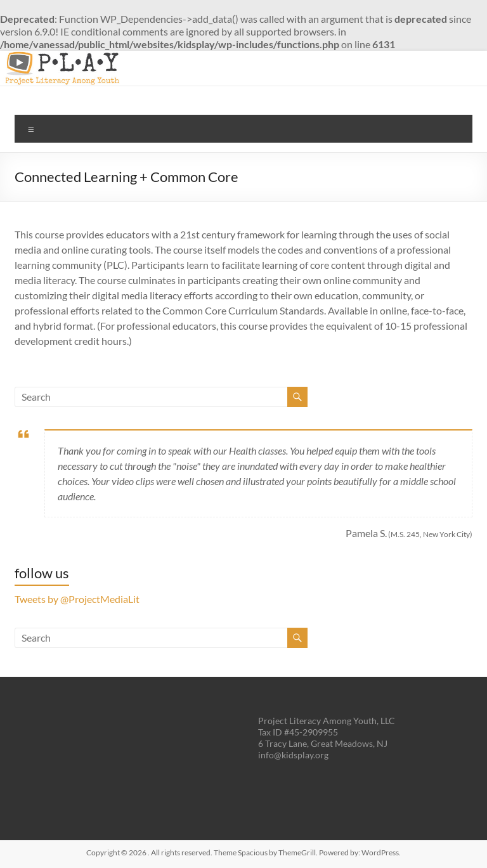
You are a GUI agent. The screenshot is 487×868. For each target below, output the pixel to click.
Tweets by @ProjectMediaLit (77, 599)
